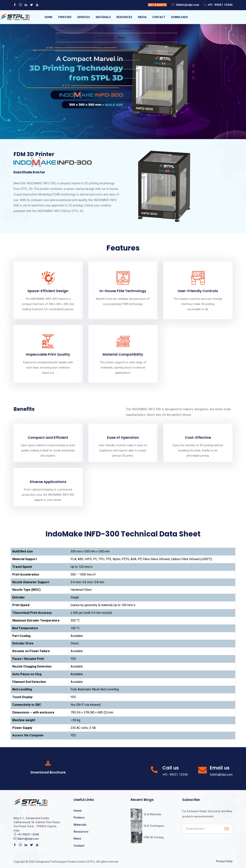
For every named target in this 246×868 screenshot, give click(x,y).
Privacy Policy (224, 861)
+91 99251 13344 (28, 835)
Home (78, 811)
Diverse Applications (48, 482)
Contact (79, 846)
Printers (79, 818)
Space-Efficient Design (48, 291)
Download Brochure (48, 772)
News (77, 839)
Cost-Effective (198, 437)
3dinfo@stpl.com (187, 5)
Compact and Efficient (48, 437)
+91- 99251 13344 (220, 5)
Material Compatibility (123, 354)
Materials (80, 825)
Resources (81, 832)
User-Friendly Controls (198, 291)
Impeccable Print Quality (48, 354)
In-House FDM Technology (123, 291)
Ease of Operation (123, 437)
